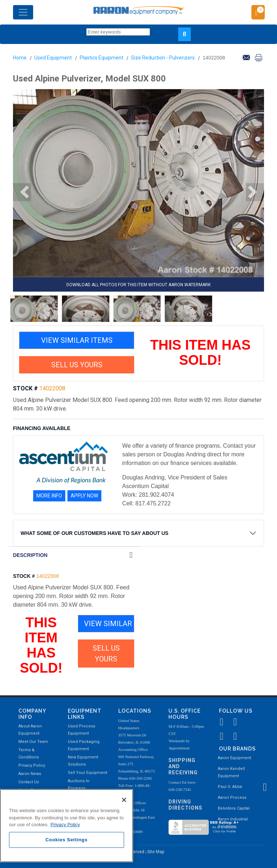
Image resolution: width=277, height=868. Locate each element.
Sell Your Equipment (87, 773)
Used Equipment (53, 58)
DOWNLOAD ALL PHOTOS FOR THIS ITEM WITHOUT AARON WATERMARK (138, 285)
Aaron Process (232, 798)
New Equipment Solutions (83, 761)
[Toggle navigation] (23, 12)
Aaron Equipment (234, 758)
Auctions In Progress (79, 785)
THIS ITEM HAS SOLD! (200, 353)
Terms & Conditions (29, 754)
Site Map (156, 852)
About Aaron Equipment (30, 730)
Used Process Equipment (82, 730)
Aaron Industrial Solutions (233, 823)
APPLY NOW (84, 496)
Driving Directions (185, 805)
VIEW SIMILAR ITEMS (77, 340)
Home (20, 58)
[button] (22, 192)
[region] (67, 826)
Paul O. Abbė (230, 787)
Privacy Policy (32, 765)
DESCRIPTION (30, 555)
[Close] (124, 800)
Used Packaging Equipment (84, 745)
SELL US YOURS (77, 365)
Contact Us (29, 782)
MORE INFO (49, 496)
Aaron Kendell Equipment (231, 772)
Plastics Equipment (102, 58)
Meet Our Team (33, 742)
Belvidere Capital (234, 808)
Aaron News (30, 774)
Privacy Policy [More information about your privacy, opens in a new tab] (65, 825)
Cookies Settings (67, 840)
